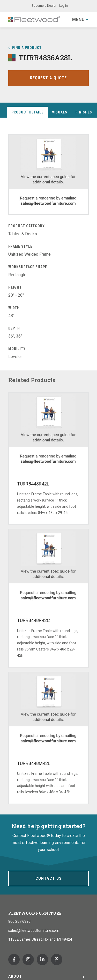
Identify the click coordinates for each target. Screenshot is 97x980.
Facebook (14, 960)
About (15, 976)
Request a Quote (48, 78)
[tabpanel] (48, 247)
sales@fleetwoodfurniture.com (34, 931)
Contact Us (48, 878)
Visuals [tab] (60, 112)
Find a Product (27, 48)
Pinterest (57, 960)
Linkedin (42, 960)
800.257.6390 (19, 921)
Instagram (28, 960)
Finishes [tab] (84, 112)
